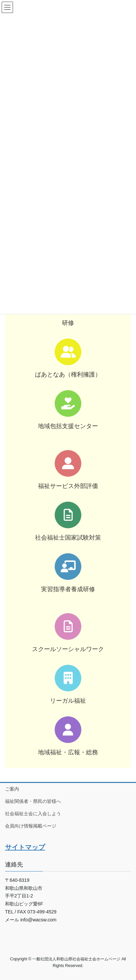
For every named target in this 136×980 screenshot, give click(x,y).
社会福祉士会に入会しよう (33, 814)
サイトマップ (25, 847)
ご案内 (12, 789)
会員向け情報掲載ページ (31, 826)
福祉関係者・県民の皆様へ (33, 801)
